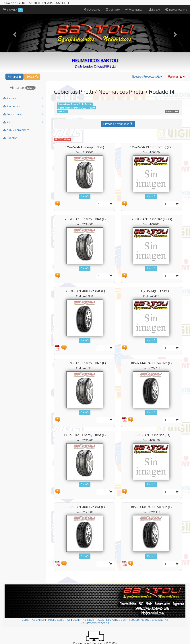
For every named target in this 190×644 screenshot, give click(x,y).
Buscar (32, 77)
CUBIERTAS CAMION (34, 620)
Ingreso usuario (176, 10)
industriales (23, 114)
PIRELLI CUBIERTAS (59, 620)
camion (23, 98)
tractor (23, 138)
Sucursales (92, 10)
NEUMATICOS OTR (117, 620)
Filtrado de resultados (118, 124)
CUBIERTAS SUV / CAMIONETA (149, 620)
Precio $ (85, 196)
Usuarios (176, 77)
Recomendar (134, 10)
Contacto (113, 10)
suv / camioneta (23, 130)
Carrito (13, 10)
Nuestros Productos (147, 77)
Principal (14, 77)
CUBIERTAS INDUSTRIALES (88, 620)
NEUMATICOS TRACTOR (95, 623)
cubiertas (23, 106)
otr (23, 122)
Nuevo (154, 10)
